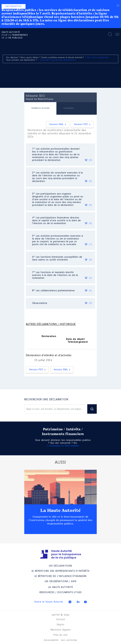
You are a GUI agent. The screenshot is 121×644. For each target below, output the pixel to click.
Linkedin (78, 602)
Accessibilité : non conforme (60, 640)
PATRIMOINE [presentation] (69, 108)
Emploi (61, 625)
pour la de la (15, 35)
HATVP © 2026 (61, 615)
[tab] (40, 109)
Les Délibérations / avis (60, 581)
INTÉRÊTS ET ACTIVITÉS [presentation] (40, 108)
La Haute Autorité (60, 510)
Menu (117, 35)
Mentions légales (61, 630)
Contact (61, 619)
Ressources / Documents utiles (60, 592)
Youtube (85, 602)
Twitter (70, 602)
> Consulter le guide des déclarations (57, 60)
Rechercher (110, 34)
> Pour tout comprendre (97, 58)
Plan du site (60, 635)
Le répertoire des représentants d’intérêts (61, 571)
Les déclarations (60, 566)
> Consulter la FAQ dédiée (63, 446)
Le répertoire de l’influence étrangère (60, 576)
